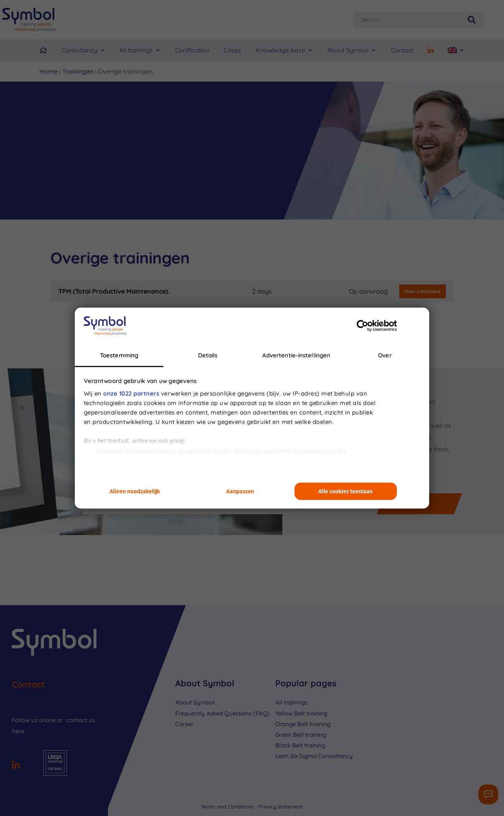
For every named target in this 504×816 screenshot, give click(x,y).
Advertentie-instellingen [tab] (296, 355)
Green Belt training (301, 735)
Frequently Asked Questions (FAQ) (222, 713)
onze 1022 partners (131, 393)
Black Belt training (300, 745)
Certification (192, 50)
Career (184, 724)
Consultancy (79, 50)
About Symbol (348, 50)
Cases (233, 50)
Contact (402, 50)
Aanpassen (240, 491)
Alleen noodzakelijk (135, 491)
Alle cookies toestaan (346, 491)
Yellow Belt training (301, 713)
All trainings (136, 50)
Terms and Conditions (228, 807)
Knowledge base (281, 50)
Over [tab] (385, 355)
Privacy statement (281, 807)
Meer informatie (422, 291)
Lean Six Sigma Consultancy (314, 756)
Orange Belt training (303, 724)
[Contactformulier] (488, 794)
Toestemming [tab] (119, 355)
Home (48, 71)
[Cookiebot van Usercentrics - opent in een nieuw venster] (362, 326)
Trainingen (78, 71)
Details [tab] (208, 355)
